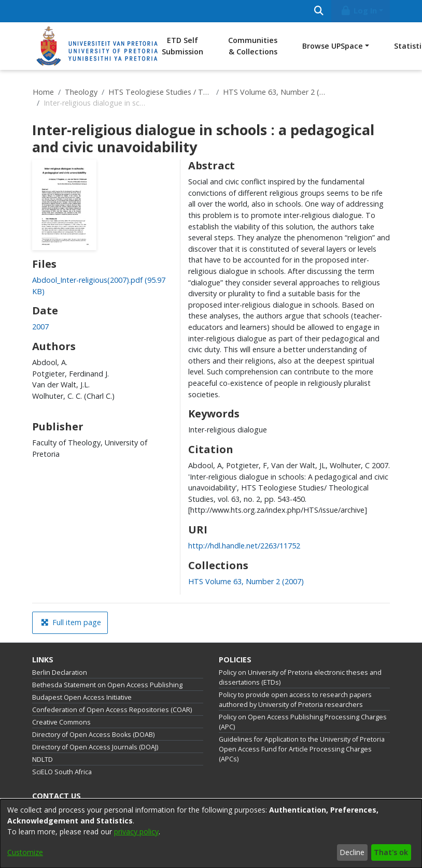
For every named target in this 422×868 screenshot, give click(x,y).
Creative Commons (61, 722)
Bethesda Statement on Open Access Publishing (107, 685)
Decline (352, 852)
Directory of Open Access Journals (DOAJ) (95, 747)
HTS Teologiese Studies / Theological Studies (160, 92)
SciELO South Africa (62, 772)
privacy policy (136, 831)
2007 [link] (40, 327)
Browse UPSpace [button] (333, 46)
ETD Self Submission (182, 46)
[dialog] (211, 834)
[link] (246, 581)
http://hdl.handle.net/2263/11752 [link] (244, 546)
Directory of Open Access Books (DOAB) (93, 735)
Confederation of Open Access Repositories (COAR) (112, 710)
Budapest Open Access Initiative (82, 697)
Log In (359, 11)
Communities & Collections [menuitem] (253, 46)
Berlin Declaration (60, 672)
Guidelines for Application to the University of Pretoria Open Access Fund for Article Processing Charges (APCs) (302, 749)
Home (43, 92)
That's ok (391, 852)
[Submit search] (319, 11)
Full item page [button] (71, 622)
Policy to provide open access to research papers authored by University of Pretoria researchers (295, 700)
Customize (25, 852)
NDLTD (43, 759)
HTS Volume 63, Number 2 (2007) (275, 92)
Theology (81, 92)
